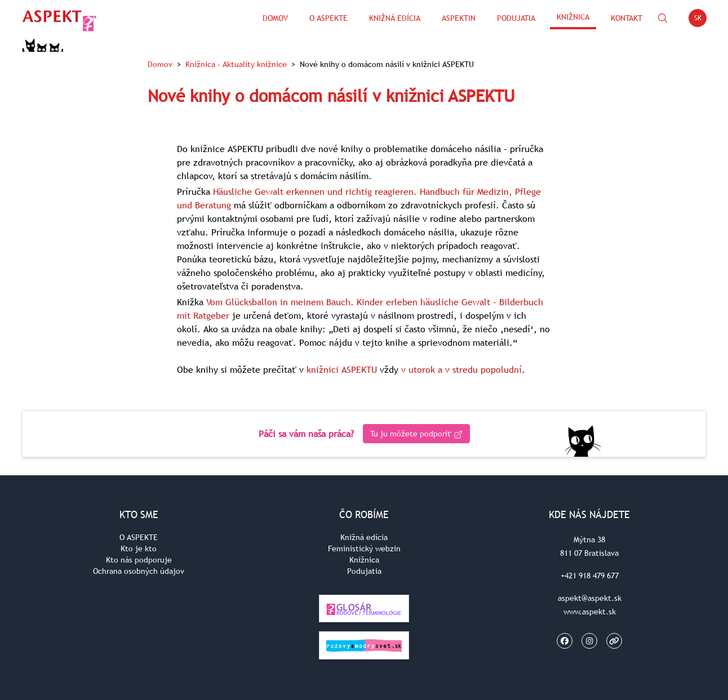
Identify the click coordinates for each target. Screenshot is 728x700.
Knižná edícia (395, 18)
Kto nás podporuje (139, 560)
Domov (275, 18)
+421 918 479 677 (590, 576)
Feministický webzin (364, 549)
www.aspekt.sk (590, 612)
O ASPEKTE (139, 537)
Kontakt (627, 18)
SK (701, 20)
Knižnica (573, 17)
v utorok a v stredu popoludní (461, 369)
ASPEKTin (459, 18)
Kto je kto (139, 549)
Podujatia (516, 18)
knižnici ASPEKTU (342, 369)
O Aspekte (329, 18)
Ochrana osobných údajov (139, 571)
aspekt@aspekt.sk (590, 598)
